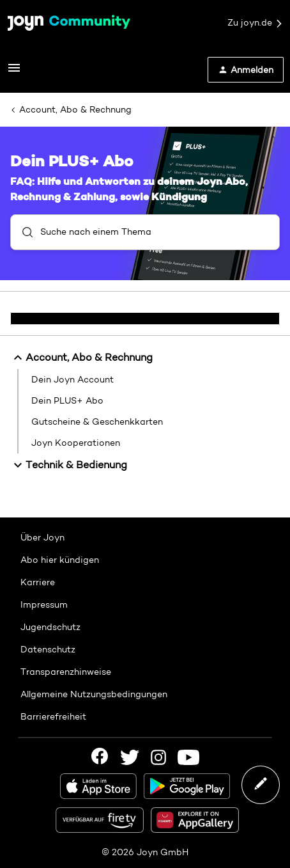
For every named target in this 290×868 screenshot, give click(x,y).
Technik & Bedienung (69, 465)
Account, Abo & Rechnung (75, 109)
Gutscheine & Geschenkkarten (97, 422)
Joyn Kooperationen (76, 443)
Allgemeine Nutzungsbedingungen (94, 694)
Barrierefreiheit (53, 716)
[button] (14, 72)
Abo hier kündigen (60, 560)
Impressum (44, 604)
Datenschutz (48, 649)
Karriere (38, 582)
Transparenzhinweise (66, 672)
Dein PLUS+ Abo (67, 400)
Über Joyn (42, 537)
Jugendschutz (50, 627)
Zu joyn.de (256, 23)
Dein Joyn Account (72, 379)
